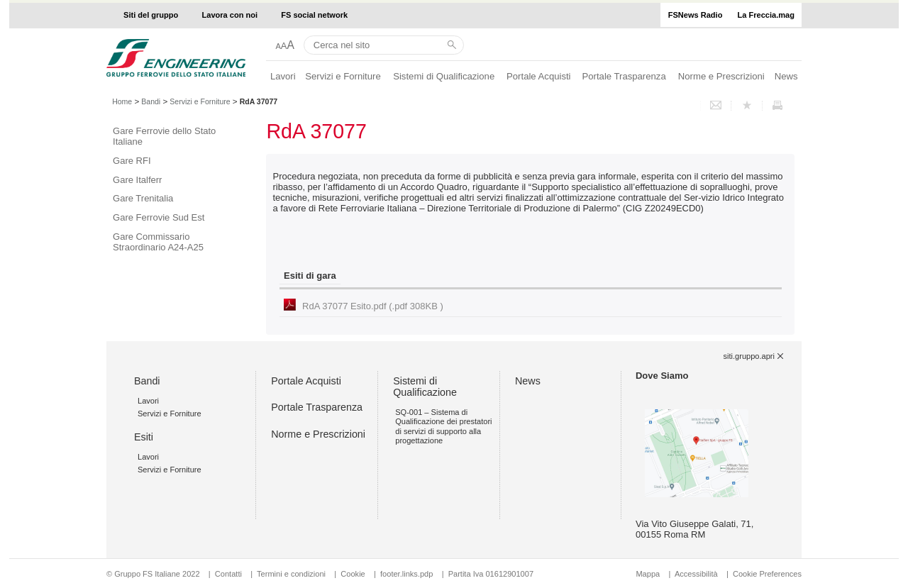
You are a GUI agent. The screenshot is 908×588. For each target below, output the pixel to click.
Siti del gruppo (151, 15)
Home (122, 101)
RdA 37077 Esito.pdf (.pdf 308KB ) (373, 306)
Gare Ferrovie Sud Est (159, 217)
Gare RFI (132, 161)
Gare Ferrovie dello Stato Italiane (164, 136)
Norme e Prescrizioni (721, 76)
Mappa (648, 574)
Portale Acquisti (538, 76)
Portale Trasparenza (624, 76)
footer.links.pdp (406, 574)
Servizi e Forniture (343, 76)
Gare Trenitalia (143, 198)
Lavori (283, 76)
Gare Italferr (137, 180)
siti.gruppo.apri (749, 356)
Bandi (151, 101)
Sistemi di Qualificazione (444, 76)
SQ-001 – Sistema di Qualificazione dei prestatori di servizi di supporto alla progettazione (443, 426)
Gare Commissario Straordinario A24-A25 (158, 242)
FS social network (314, 15)
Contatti (228, 574)
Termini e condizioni (291, 574)
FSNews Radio (696, 15)
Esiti (144, 437)
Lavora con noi (230, 15)
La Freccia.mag (766, 15)
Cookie (353, 574)
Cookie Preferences (767, 574)
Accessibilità (697, 574)
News (786, 76)
